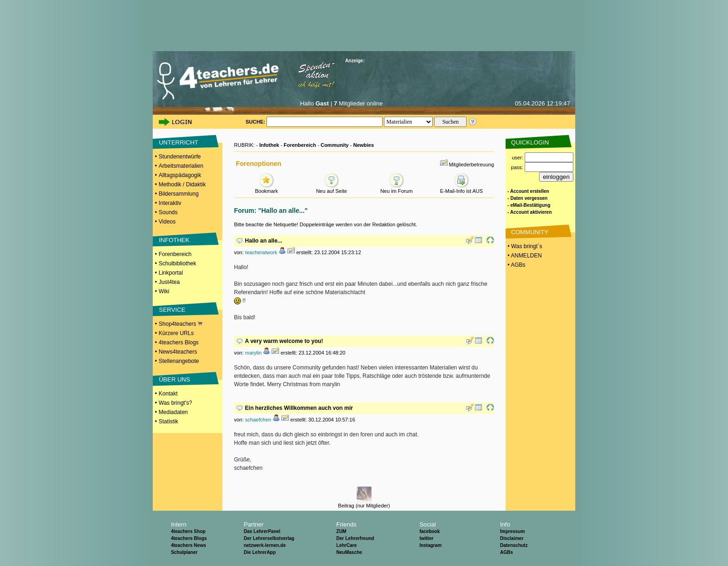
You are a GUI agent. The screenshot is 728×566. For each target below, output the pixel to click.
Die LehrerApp (260, 552)
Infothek (269, 145)
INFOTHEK (174, 240)
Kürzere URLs (176, 333)
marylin (253, 353)
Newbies (364, 145)
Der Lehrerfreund (355, 538)
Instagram (430, 545)
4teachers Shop (188, 531)
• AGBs (516, 265)
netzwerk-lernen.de (265, 545)
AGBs (507, 552)
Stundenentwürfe (180, 157)
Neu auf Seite (332, 188)
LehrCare (346, 545)
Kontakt (168, 394)
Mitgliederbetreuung (471, 165)
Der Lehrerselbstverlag (269, 538)
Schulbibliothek (178, 263)
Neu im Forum (396, 188)
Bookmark (266, 188)
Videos (167, 222)
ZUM (341, 531)
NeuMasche (349, 552)
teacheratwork (261, 252)
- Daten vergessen (527, 198)
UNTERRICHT (179, 142)
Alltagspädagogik (180, 175)
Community (335, 145)
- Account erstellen (528, 191)
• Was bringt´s (524, 246)
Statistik (169, 421)
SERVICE (172, 310)
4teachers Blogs (179, 342)
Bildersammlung (179, 194)
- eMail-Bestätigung (529, 205)
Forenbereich (175, 254)
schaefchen (258, 420)
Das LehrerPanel (262, 531)
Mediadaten (173, 412)
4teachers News (188, 545)
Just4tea (169, 282)
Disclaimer (512, 538)
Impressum (512, 531)
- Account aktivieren (530, 212)
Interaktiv (170, 203)
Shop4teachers (181, 324)
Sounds (168, 212)
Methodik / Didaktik (182, 184)
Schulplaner (184, 552)
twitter (426, 538)
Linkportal (171, 273)
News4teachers (178, 352)
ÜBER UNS (174, 379)
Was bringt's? (175, 403)
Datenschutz (514, 545)
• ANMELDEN (524, 256)
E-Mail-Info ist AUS (461, 188)
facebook (429, 531)
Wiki (164, 291)
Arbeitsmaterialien (181, 166)
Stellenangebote (179, 361)
